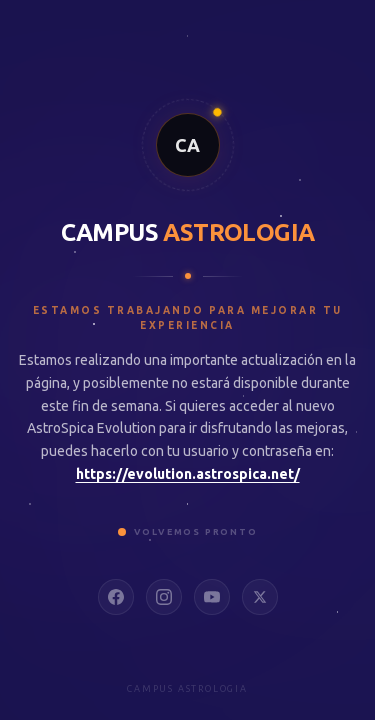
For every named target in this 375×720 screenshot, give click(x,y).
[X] (260, 597)
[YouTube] (212, 597)
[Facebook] (116, 597)
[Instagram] (164, 597)
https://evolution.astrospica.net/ (188, 474)
